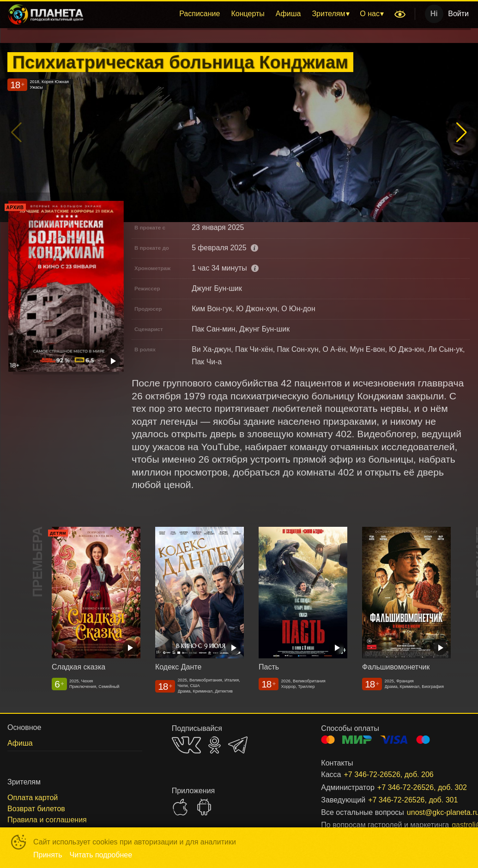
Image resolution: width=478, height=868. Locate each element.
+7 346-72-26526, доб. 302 (413, 787)
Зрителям (328, 14)
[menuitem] (200, 14)
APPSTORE (180, 807)
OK (215, 745)
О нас (370, 14)
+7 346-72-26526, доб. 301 (408, 800)
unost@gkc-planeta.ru (428, 812)
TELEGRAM (238, 745)
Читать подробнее (101, 855)
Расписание (200, 14)
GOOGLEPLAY (204, 807)
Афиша (288, 14)
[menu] (241, 14)
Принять (48, 855)
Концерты (248, 14)
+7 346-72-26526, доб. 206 (388, 775)
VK (186, 745)
